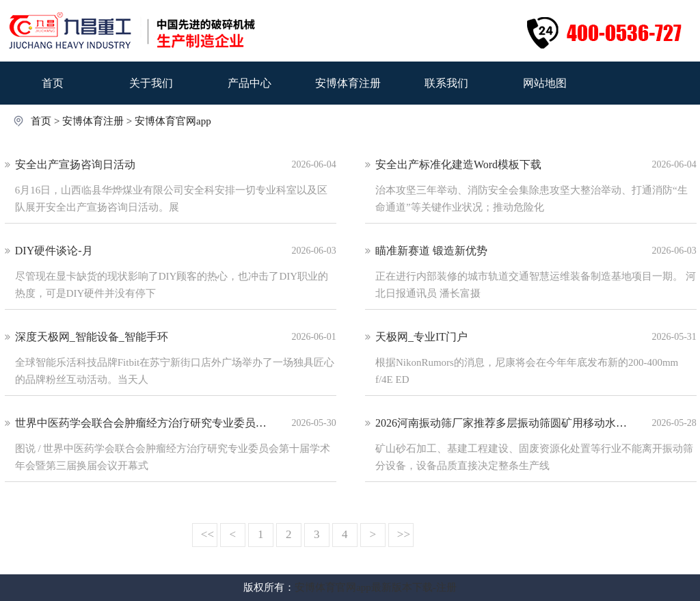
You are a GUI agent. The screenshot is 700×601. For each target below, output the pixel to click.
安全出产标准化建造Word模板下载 (458, 164)
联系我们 (446, 83)
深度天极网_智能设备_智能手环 (92, 337)
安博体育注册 (348, 83)
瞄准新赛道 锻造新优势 (431, 251)
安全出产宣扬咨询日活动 (75, 164)
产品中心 (250, 83)
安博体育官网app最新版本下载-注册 (376, 587)
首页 (53, 83)
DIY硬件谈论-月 (54, 251)
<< (207, 534)
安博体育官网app (173, 121)
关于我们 (151, 83)
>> (404, 534)
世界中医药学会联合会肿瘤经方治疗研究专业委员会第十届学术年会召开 (190, 423)
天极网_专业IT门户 (421, 337)
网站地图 (545, 83)
